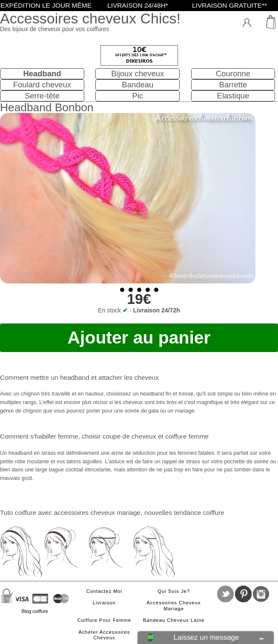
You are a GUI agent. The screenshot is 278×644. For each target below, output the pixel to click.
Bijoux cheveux (138, 74)
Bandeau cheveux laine (174, 620)
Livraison (104, 603)
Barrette (233, 85)
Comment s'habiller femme (39, 436)
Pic (138, 96)
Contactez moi (104, 591)
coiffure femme (187, 436)
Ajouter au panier (139, 338)
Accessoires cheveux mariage (174, 606)
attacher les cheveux (129, 377)
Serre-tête (42, 96)
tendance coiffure (199, 513)
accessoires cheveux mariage (97, 513)
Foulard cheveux (42, 85)
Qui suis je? (174, 591)
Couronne (233, 74)
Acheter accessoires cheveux (104, 635)
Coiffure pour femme (104, 620)
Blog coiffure (34, 611)
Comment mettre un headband (45, 377)
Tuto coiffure (18, 513)
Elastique (233, 96)
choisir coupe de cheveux (119, 436)
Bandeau (138, 85)
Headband (42, 74)
